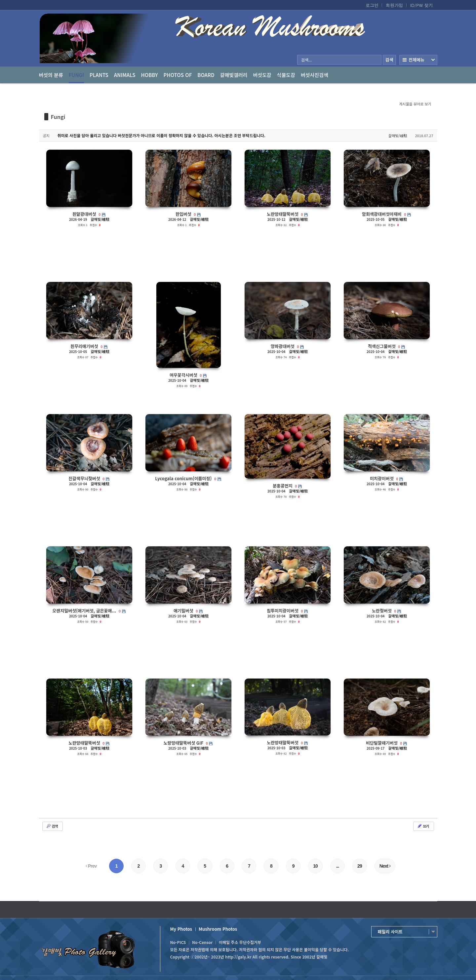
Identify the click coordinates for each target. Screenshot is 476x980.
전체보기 (418, 60)
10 (315, 866)
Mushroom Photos (218, 929)
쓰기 (423, 826)
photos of (178, 75)
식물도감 (286, 75)
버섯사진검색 (315, 75)
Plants (99, 75)
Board (206, 75)
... (338, 866)
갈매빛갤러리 (234, 75)
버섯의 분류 (51, 75)
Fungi (76, 77)
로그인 (372, 5)
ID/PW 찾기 (422, 5)
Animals (125, 75)
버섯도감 (262, 75)
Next (385, 866)
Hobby (150, 75)
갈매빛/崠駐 (398, 136)
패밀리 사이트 (390, 932)
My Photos (181, 929)
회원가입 (394, 5)
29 (360, 866)
